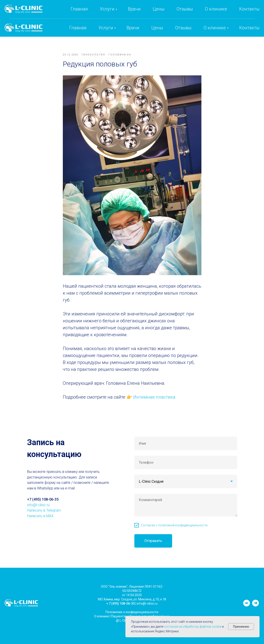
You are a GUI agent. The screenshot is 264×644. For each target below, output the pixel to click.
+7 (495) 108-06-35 (182, 13)
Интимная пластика (154, 403)
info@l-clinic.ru (222, 13)
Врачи (133, 28)
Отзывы (183, 28)
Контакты (249, 28)
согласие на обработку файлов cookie (193, 627)
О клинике (215, 28)
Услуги (106, 28)
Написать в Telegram (44, 522)
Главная (78, 28)
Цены (157, 28)
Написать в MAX (40, 527)
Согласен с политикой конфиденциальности (174, 536)
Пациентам (119, 627)
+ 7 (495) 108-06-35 (121, 614)
